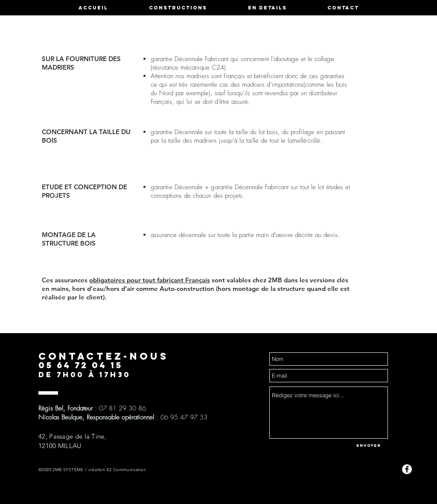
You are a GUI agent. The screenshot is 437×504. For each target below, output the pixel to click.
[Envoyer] (369, 445)
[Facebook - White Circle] (407, 469)
